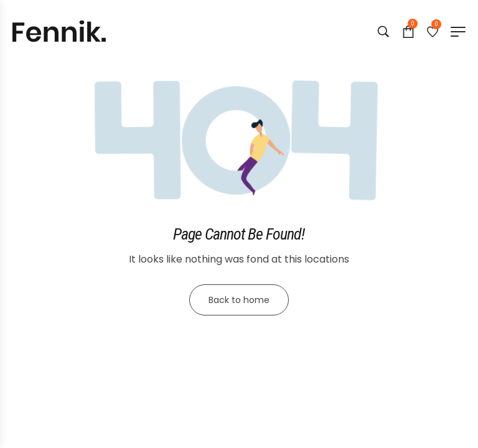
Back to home (239, 300)
